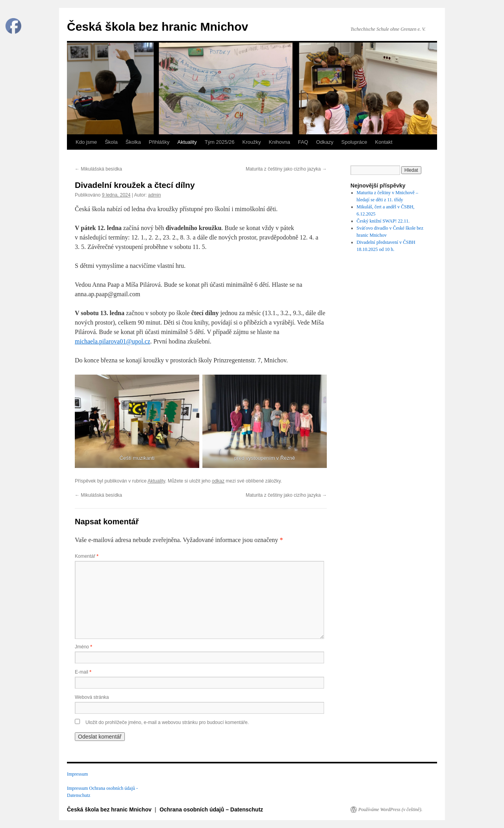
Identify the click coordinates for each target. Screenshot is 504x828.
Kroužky (252, 142)
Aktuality (187, 142)
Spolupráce (354, 142)
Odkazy (325, 142)
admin (155, 195)
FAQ (303, 142)
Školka (133, 142)
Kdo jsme (86, 142)
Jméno (83, 647)
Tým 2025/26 (220, 142)
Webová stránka (92, 697)
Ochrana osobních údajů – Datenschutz (211, 809)
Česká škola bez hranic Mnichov (157, 27)
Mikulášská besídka (98, 169)
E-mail (83, 672)
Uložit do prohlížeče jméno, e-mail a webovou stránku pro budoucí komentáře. (167, 722)
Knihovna (280, 142)
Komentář (87, 556)
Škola (111, 142)
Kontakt (384, 142)
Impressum (77, 774)
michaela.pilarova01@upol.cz (113, 341)
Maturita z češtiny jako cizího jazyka (286, 169)
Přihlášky (159, 142)
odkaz (218, 481)
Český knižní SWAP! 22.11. (383, 221)
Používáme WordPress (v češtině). (390, 809)
